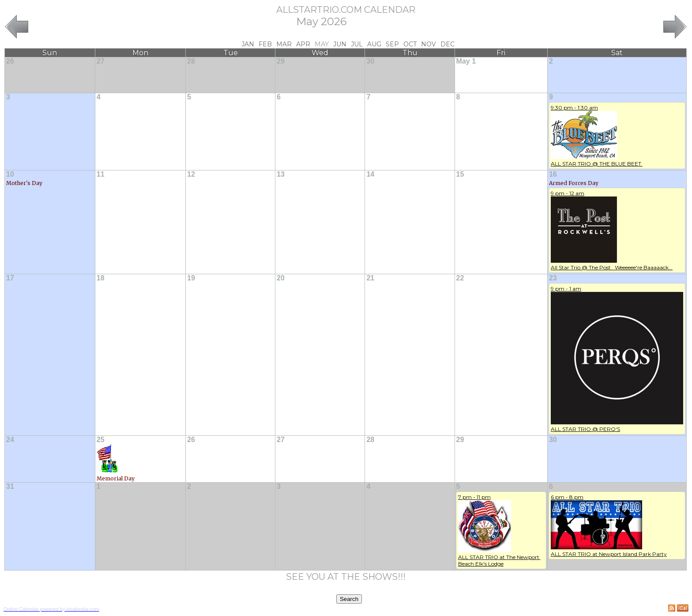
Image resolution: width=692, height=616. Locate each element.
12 (191, 174)
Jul (357, 44)
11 (101, 174)
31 (10, 486)
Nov (429, 44)
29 (281, 61)
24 (10, 440)
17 (10, 278)
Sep (392, 44)
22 (460, 278)
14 (370, 174)
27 (101, 61)
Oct (410, 44)
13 (281, 174)
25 (101, 440)
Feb (265, 44)
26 (10, 61)
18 (101, 278)
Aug (374, 44)
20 (281, 278)
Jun (340, 44)
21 (370, 278)
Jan (248, 44)
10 (10, 174)
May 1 (466, 61)
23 (553, 278)
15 (460, 174)
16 (553, 174)
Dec (448, 44)
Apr (303, 44)
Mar (284, 44)
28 (191, 61)
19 (191, 278)
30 (370, 61)
